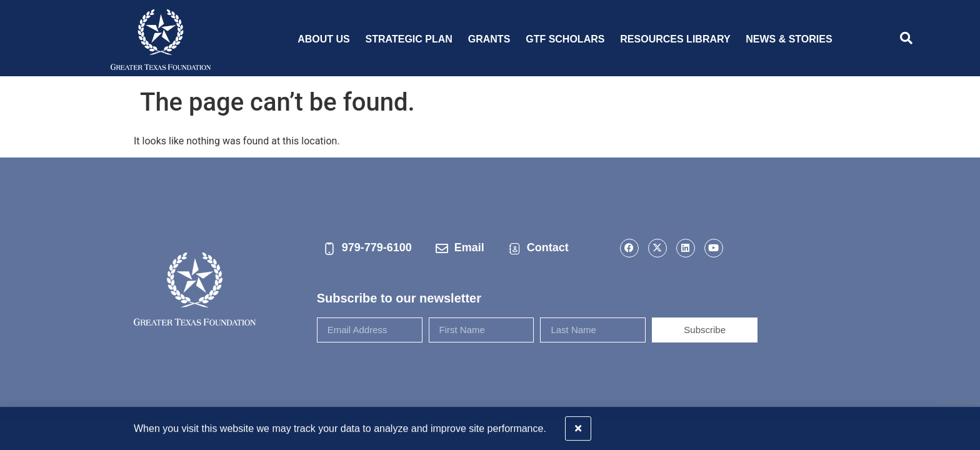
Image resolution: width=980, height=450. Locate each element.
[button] (963, 425)
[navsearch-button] (906, 39)
